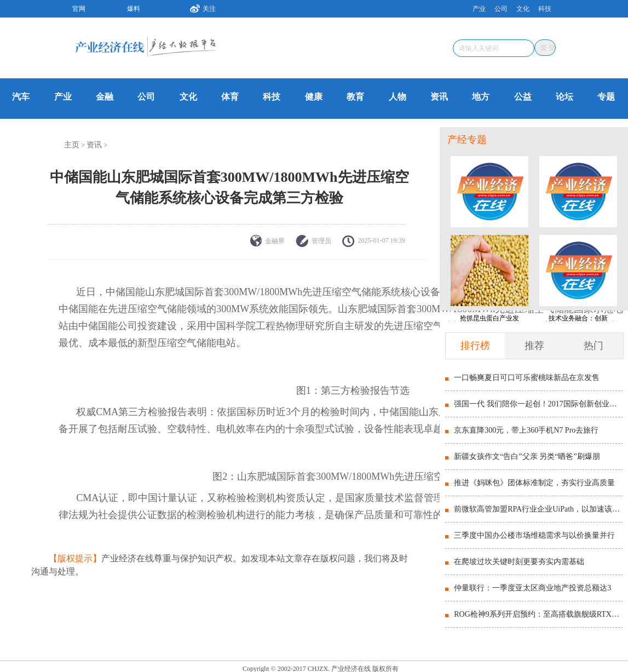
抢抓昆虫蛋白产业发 (489, 318)
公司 (501, 9)
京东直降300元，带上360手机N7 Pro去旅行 (526, 430)
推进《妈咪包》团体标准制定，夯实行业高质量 (534, 483)
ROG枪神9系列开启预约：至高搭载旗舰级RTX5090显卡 (538, 614)
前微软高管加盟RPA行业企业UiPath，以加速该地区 (538, 509)
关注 (199, 7)
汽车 (21, 97)
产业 (479, 9)
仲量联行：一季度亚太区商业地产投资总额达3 (532, 588)
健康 (314, 97)
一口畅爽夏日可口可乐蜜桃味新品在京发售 (527, 378)
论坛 (564, 97)
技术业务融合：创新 (578, 318)
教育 (355, 97)
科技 (545, 9)
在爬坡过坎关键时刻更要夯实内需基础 (519, 562)
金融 (105, 97)
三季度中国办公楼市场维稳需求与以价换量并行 (534, 535)
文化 (523, 9)
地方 (481, 97)
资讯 (439, 97)
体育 (230, 97)
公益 (523, 97)
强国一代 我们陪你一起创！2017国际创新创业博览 (538, 404)
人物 (397, 97)
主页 (72, 145)
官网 (79, 9)
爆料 (134, 9)
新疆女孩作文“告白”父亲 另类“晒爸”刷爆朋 (527, 456)
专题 (606, 97)
